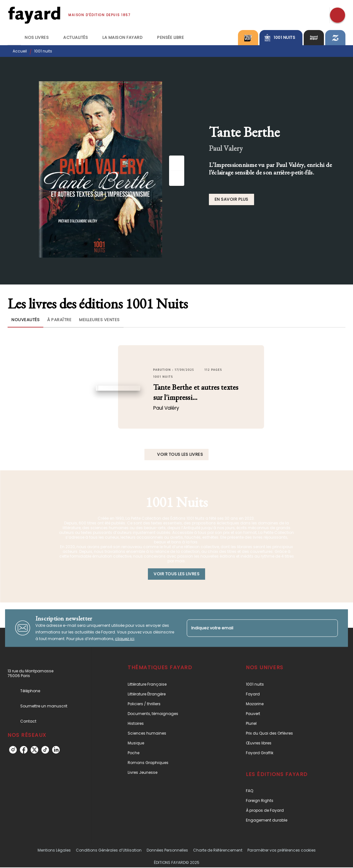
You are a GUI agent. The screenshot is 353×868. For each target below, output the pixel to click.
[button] (231, 199)
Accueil (20, 51)
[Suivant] (177, 178)
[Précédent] (177, 163)
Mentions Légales (54, 850)
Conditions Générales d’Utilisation (109, 850)
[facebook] (24, 750)
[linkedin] (56, 750)
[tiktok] (45, 750)
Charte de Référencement (218, 850)
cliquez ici (125, 638)
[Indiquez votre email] (255, 628)
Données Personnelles (167, 850)
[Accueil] (34, 15)
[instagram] (13, 750)
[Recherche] (338, 15)
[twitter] (34, 750)
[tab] (14, 38)
